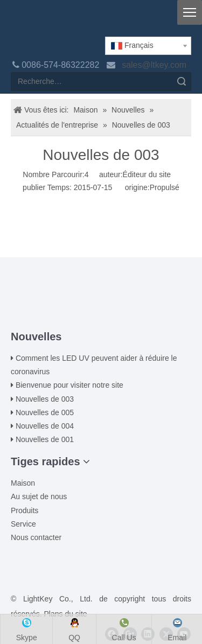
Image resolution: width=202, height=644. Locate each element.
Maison (23, 483)
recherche (182, 82)
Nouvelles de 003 (45, 399)
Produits (25, 510)
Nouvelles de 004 (45, 426)
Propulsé (165, 187)
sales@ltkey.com (155, 65)
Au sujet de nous (39, 496)
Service (23, 524)
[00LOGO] (101, 296)
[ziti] (101, 313)
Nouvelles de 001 (45, 439)
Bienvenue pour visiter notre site (69, 385)
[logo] (19, 23)
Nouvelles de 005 (45, 412)
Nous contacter (36, 537)
